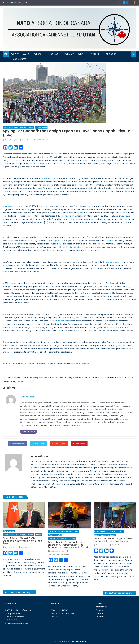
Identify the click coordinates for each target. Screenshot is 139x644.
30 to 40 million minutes (70, 247)
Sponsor (100, 613)
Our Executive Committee (63, 613)
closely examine (116, 327)
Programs (53, 54)
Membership (102, 607)
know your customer (62, 321)
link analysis (20, 244)
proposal (8, 206)
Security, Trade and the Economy (62, 539)
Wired (12, 283)
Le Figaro (126, 216)
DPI (106, 185)
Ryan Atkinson (41, 127)
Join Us (81, 54)
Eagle (44, 185)
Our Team (55, 617)
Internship (95, 54)
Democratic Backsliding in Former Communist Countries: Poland (113, 540)
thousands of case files (113, 262)
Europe (38, 535)
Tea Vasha (116, 545)
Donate (68, 54)
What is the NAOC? (59, 610)
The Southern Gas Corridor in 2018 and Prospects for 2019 (121, 593)
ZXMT (32, 241)
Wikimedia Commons (80, 363)
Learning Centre (18, 59)
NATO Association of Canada (59, 554)
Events (26, 54)
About (14, 54)
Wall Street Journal (49, 178)
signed (80, 213)
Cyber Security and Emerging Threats (18, 127)
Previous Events (55, 535)
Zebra (111, 241)
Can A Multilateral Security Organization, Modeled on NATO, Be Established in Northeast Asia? (21, 592)
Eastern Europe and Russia (105, 535)
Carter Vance (9, 531)
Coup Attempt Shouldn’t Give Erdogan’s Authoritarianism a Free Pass (22, 541)
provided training (69, 216)
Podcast (38, 54)
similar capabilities (55, 241)
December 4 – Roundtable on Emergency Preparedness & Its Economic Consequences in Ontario (69, 545)
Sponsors (111, 54)
